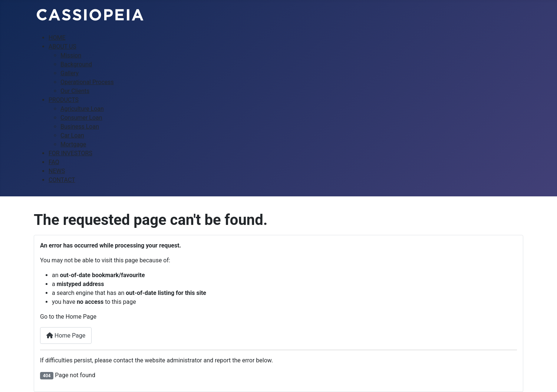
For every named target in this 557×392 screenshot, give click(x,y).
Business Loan (80, 127)
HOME (57, 38)
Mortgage (73, 144)
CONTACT (62, 180)
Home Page (66, 335)
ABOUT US (62, 46)
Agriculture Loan (82, 109)
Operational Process (87, 82)
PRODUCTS (64, 100)
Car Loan (72, 135)
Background (76, 64)
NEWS (57, 171)
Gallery (70, 73)
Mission (71, 55)
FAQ (54, 162)
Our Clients (75, 91)
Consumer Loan (81, 118)
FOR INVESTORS (70, 153)
